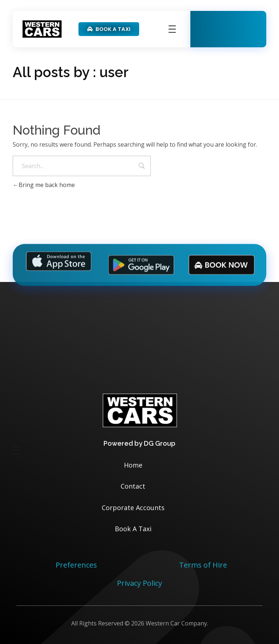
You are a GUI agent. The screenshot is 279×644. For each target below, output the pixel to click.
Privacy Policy (139, 583)
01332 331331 (239, 37)
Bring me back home (44, 185)
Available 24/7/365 (229, 24)
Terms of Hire (203, 565)
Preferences (76, 565)
